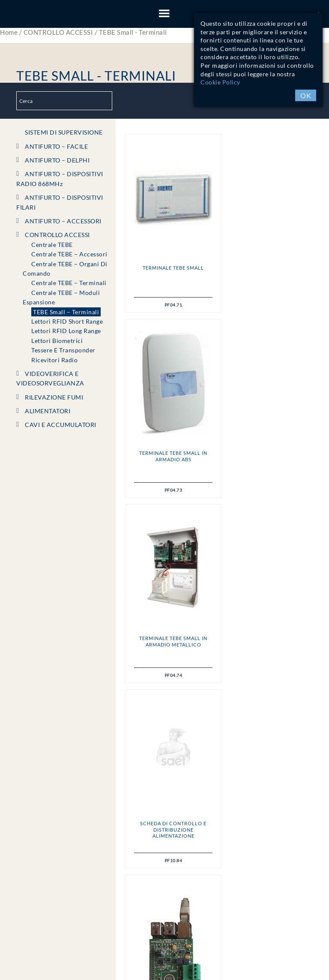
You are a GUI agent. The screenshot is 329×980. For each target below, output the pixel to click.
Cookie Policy (220, 82)
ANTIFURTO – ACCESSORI (63, 221)
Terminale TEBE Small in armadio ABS (271, 271)
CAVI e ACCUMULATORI (61, 425)
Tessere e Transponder (63, 350)
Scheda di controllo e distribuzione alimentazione (271, 459)
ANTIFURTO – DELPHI (57, 160)
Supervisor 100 (172, 638)
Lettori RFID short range (67, 321)
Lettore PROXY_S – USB (172, 823)
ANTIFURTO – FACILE (56, 146)
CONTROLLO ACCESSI (58, 32)
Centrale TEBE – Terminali (69, 283)
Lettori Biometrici (57, 341)
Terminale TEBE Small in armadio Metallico (172, 456)
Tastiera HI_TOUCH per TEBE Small (271, 641)
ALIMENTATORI (48, 411)
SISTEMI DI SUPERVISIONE (64, 132)
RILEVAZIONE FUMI (54, 397)
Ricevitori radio (54, 360)
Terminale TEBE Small (172, 268)
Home (9, 32)
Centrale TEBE (52, 245)
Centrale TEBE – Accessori (69, 254)
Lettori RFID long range (66, 331)
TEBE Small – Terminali (66, 312)
